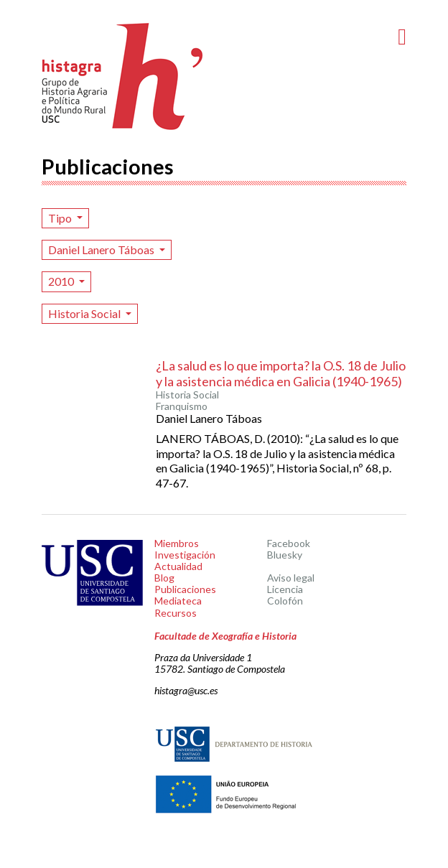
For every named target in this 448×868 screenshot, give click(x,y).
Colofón (285, 601)
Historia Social (85, 313)
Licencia (285, 589)
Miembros (177, 543)
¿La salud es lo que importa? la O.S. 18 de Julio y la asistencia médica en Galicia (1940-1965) (281, 373)
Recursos (176, 613)
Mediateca (178, 601)
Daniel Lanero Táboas (102, 249)
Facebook (289, 543)
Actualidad (178, 566)
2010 (62, 281)
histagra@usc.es (186, 690)
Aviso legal (291, 578)
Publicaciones (185, 589)
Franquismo (182, 406)
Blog (164, 578)
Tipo (61, 218)
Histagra (123, 76)
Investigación (185, 555)
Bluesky (285, 555)
